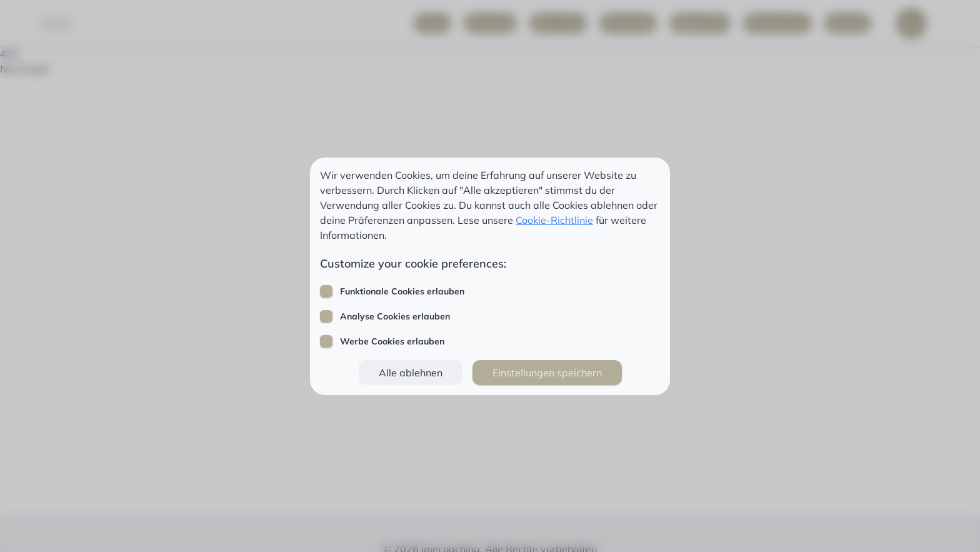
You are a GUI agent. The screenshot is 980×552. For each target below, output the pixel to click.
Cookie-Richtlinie (554, 220)
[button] (411, 373)
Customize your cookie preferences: (413, 263)
